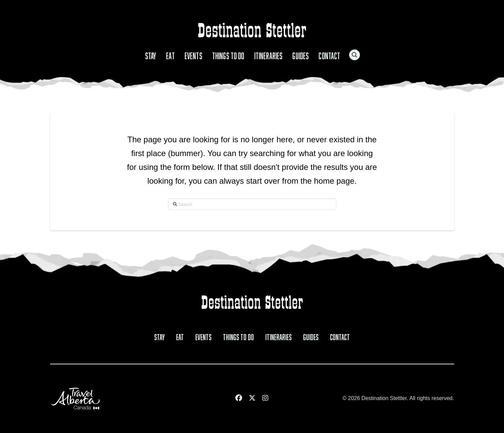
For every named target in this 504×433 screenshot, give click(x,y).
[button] (355, 55)
